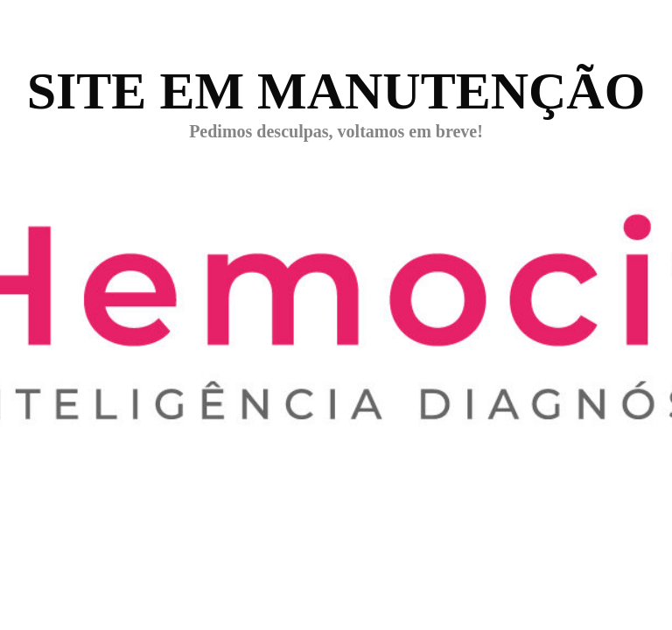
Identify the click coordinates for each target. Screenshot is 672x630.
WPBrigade (622, 617)
